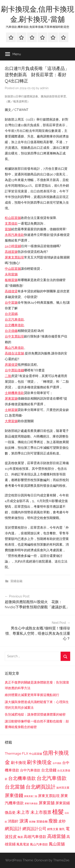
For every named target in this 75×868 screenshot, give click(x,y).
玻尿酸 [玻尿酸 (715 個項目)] (32, 822)
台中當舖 (11, 303)
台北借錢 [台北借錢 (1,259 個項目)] (49, 770)
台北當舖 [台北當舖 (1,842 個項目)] (15, 787)
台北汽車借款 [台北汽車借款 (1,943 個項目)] (52, 778)
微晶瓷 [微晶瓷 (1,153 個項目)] (10, 812)
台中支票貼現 (14, 336)
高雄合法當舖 (14, 353)
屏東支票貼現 (14, 257)
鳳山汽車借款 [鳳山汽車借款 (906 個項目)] (39, 844)
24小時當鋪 (13, 246)
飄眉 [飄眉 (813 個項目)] (20, 837)
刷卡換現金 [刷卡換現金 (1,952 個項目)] (39, 762)
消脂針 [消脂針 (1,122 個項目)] (13, 821)
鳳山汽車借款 (14, 348)
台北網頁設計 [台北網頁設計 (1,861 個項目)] (41, 787)
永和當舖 (11, 274)
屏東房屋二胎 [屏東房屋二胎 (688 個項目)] (31, 796)
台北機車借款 (14, 325)
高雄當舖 (11, 252)
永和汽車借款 (14, 235)
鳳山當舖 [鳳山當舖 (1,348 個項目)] (57, 844)
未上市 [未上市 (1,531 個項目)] (23, 812)
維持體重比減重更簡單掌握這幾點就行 (32, 695)
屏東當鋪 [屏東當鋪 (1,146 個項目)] (63, 803)
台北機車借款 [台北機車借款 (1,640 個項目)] (22, 778)
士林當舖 (11, 410)
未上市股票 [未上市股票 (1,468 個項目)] (41, 812)
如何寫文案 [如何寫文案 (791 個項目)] (63, 788)
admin (44, 88)
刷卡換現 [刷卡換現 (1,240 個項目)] (18, 763)
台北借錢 (11, 331)
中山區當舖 (13, 269)
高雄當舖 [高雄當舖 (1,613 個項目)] (56, 836)
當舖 (8, 229)
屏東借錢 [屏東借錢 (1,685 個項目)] (14, 795)
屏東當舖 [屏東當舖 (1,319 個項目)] (47, 803)
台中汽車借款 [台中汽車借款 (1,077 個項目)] (30, 770)
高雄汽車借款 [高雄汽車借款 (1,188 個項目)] (35, 837)
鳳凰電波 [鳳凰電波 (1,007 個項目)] (23, 844)
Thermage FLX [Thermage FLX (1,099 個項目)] (16, 753)
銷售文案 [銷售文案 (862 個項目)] (53, 829)
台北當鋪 (11, 314)
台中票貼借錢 (14, 370)
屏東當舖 (11, 399)
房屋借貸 (11, 365)
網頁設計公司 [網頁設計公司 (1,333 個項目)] (34, 829)
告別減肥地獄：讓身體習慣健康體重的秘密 (35, 714)
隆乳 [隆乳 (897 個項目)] (62, 829)
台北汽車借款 (14, 319)
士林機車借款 (14, 393)
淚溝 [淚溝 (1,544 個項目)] (24, 821)
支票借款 (11, 224)
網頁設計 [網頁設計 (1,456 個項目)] (13, 829)
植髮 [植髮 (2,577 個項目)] (58, 812)
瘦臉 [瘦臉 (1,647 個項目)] (53, 821)
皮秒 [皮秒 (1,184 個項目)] (62, 821)
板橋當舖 (11, 280)
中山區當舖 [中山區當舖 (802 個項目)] (35, 754)
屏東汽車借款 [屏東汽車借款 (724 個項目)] (31, 803)
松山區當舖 (13, 218)
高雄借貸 (11, 291)
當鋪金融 (16, 581)
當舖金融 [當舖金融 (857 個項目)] (42, 821)
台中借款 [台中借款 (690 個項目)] (57, 763)
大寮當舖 (11, 421)
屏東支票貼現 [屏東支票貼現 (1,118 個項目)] (49, 796)
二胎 (8, 376)
